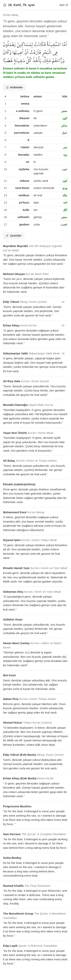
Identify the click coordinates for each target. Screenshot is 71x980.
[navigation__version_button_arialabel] (63, 302)
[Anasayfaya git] (5, 5)
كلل (65, 210)
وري (65, 188)
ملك (65, 195)
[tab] (14, 88)
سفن (64, 111)
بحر (65, 147)
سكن (64, 125)
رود (65, 155)
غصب (64, 224)
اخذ (65, 202)
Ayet (64, 5)
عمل (64, 133)
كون (65, 118)
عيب (64, 169)
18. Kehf (14, 5)
